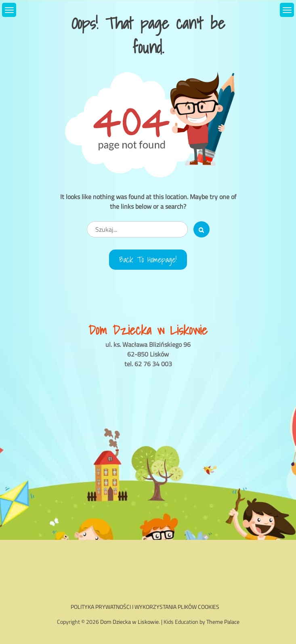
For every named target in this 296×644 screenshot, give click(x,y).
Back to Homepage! (148, 260)
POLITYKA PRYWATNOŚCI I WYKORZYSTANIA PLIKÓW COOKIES (145, 607)
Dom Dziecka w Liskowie (129, 622)
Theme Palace (223, 622)
